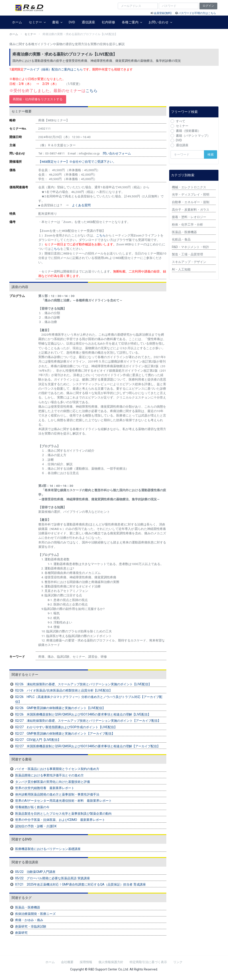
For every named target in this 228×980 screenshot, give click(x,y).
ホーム (17, 22)
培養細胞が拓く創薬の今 (32, 807)
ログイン (208, 6)
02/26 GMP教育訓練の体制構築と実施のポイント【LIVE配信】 (60, 708)
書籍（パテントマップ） (193, 136)
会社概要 (67, 962)
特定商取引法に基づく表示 (148, 962)
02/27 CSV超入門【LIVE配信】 (38, 740)
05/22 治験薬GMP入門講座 (35, 872)
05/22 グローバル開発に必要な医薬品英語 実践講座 (53, 878)
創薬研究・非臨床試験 (31, 927)
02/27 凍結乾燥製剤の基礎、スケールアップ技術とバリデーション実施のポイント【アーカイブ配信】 (88, 721)
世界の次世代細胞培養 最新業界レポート (45, 788)
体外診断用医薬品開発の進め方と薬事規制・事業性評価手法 (57, 795)
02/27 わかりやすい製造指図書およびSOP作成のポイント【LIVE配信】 (66, 727)
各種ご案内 (132, 22)
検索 (211, 155)
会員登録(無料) (163, 13)
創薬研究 (21, 933)
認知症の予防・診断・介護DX (36, 826)
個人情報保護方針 (111, 962)
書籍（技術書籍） (188, 131)
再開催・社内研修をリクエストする (38, 99)
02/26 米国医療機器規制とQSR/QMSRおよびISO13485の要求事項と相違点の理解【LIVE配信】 (83, 714)
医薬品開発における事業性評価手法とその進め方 (49, 775)
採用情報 (86, 962)
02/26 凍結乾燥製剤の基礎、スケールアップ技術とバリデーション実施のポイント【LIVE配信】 (83, 684)
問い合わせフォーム (117, 153)
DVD (72, 22)
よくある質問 (81, 205)
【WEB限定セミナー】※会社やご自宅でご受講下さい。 (77, 162)
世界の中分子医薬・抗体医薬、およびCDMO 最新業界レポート (60, 820)
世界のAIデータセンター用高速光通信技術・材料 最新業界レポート (63, 801)
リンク (178, 962)
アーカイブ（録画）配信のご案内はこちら (53, 69)
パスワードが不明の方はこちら (197, 13)
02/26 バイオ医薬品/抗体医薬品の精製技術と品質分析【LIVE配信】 (64, 690)
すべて (181, 121)
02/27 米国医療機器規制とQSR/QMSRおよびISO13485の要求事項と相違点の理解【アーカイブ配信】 (88, 746)
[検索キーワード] (187, 154)
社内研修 (108, 22)
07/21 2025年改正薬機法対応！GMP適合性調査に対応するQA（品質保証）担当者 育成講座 (80, 885)
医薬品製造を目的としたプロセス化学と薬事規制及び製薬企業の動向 (63, 814)
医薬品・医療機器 (28, 907)
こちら (92, 91)
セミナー (37, 22)
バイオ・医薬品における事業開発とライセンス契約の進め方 (57, 769)
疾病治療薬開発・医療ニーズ (35, 914)
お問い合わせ (160, 22)
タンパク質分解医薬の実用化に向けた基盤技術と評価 (53, 782)
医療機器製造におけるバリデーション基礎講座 (48, 849)
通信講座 (88, 22)
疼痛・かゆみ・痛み (29, 920)
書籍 (57, 22)
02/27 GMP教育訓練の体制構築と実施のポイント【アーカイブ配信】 (65, 734)
